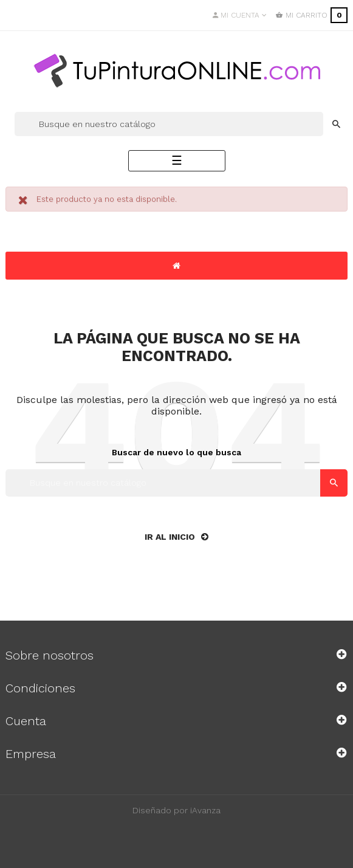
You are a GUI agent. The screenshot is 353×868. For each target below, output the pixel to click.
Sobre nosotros (50, 655)
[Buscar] (169, 124)
